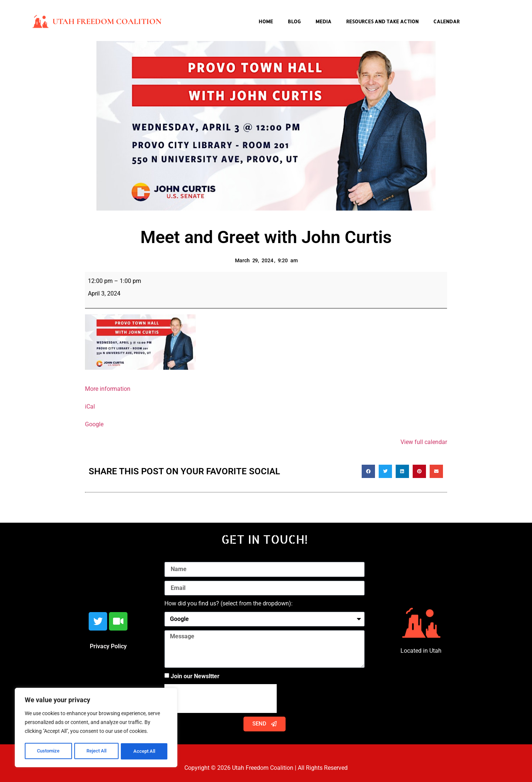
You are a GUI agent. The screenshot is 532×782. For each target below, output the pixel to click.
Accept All (145, 751)
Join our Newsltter (195, 676)
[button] (368, 471)
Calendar (446, 21)
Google (94, 424)
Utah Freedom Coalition (107, 21)
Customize (48, 751)
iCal (90, 407)
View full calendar (424, 442)
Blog (294, 21)
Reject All (97, 751)
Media (323, 21)
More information (108, 389)
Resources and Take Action (382, 21)
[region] (96, 728)
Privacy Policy (108, 646)
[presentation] (221, 699)
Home (266, 21)
